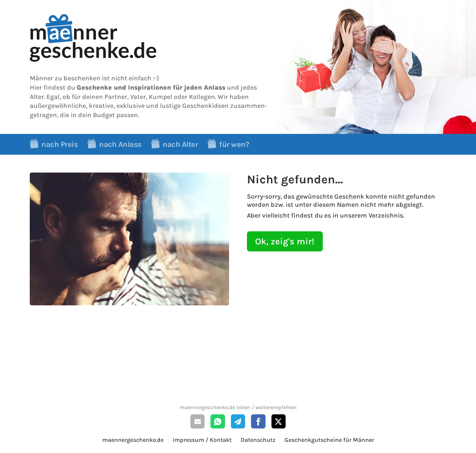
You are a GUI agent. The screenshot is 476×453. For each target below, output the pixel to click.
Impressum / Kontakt (202, 440)
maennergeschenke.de (133, 440)
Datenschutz (258, 440)
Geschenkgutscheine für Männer (329, 440)
